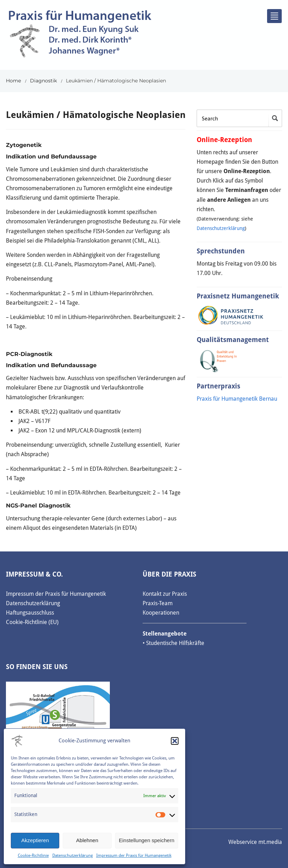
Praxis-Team (158, 603)
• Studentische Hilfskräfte (173, 643)
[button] (175, 741)
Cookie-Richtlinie (33, 855)
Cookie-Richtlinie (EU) (32, 622)
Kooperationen (161, 613)
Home (13, 81)
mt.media (270, 842)
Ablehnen (87, 840)
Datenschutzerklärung (73, 855)
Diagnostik (43, 81)
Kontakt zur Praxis (165, 594)
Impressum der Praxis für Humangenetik (134, 855)
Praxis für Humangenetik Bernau (237, 399)
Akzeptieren (35, 840)
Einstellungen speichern (147, 840)
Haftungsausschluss (30, 613)
